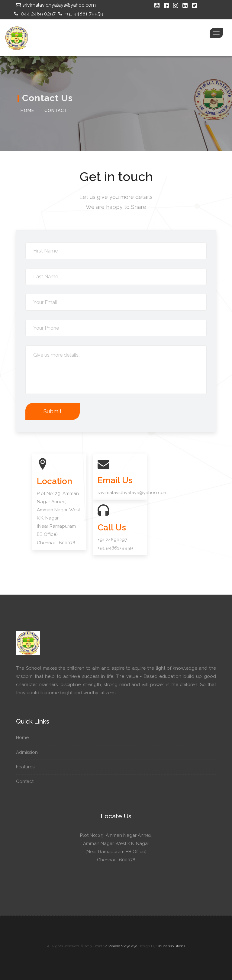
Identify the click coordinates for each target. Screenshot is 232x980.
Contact (56, 111)
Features (27, 767)
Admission (29, 752)
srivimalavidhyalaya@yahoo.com (55, 5)
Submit (53, 411)
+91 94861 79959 (80, 14)
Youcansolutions (171, 946)
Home (27, 111)
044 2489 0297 (34, 14)
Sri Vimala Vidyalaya (120, 946)
